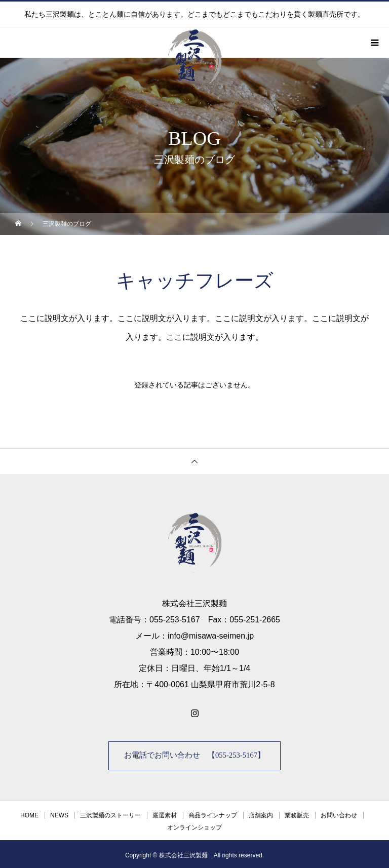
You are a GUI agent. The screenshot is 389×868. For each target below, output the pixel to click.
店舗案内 (261, 813)
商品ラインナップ (213, 813)
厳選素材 (165, 813)
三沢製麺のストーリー (110, 813)
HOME (29, 813)
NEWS (59, 813)
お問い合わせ (339, 813)
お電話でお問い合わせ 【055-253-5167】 (194, 754)
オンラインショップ (194, 825)
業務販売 (297, 813)
